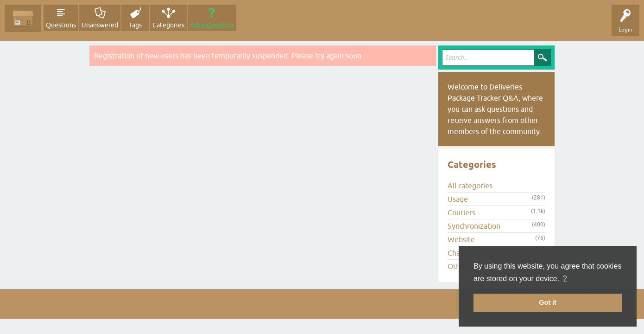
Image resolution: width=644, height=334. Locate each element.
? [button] (565, 279)
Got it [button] (548, 302)
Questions (61, 25)
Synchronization (474, 226)
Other (457, 266)
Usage (458, 199)
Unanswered (100, 25)
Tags (135, 25)
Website (461, 239)
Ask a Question (212, 25)
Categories (168, 25)
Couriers (461, 212)
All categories (470, 186)
